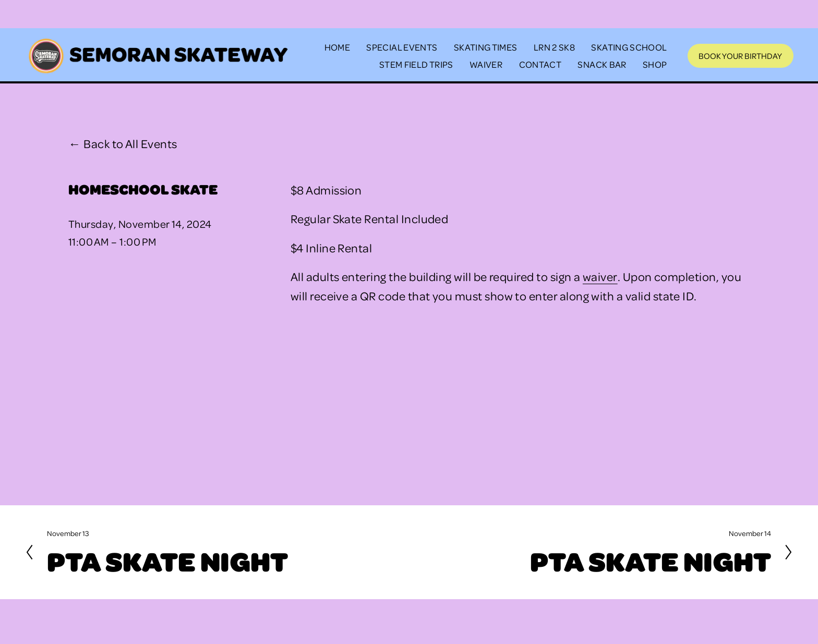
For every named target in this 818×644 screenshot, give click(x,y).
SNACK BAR (602, 64)
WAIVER (486, 64)
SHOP (655, 64)
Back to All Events (130, 143)
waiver (600, 276)
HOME (337, 47)
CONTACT (540, 64)
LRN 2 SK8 (554, 47)
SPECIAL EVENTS (402, 47)
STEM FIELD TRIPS (416, 64)
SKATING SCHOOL (629, 47)
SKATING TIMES (486, 47)
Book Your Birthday (740, 56)
